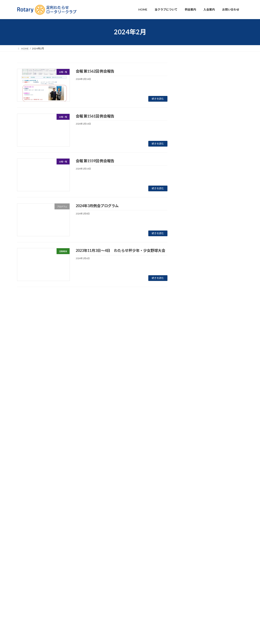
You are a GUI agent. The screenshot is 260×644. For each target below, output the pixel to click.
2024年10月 (191, 349)
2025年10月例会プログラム (200, 226)
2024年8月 (190, 365)
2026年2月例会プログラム (199, 80)
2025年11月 (191, 258)
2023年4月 (190, 456)
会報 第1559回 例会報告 (95, 161)
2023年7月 (190, 431)
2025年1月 (190, 332)
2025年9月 (190, 275)
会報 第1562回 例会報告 (95, 71)
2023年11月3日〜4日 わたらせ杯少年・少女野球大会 (120, 250)
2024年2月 (190, 398)
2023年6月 (190, 440)
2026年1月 (190, 250)
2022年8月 (190, 522)
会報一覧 (209, 108)
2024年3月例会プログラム (97, 206)
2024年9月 (190, 357)
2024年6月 (190, 382)
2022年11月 (191, 497)
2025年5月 (190, 299)
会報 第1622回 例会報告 (198, 210)
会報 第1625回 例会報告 (198, 162)
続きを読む (158, 99)
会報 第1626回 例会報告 (198, 129)
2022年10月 (191, 506)
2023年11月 (191, 415)
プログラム (208, 75)
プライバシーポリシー (29, 623)
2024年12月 (191, 341)
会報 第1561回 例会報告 (95, 116)
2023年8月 (190, 423)
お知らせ (220, 75)
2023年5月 (190, 448)
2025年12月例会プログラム (200, 145)
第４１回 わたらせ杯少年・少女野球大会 (210, 97)
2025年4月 (190, 308)
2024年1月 (190, 407)
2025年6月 (190, 291)
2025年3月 (190, 316)
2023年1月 (190, 481)
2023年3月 (190, 464)
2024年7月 (190, 374)
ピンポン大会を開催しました (201, 194)
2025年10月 (191, 266)
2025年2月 (190, 324)
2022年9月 (190, 514)
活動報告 (209, 92)
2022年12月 (191, 489)
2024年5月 (190, 390)
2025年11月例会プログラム (200, 178)
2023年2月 (190, 473)
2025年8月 (190, 283)
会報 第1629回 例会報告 (198, 113)
